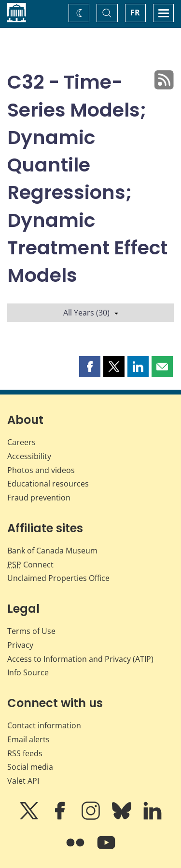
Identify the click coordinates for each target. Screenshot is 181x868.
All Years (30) (91, 313)
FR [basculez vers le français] (135, 13)
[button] (90, 367)
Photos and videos (41, 470)
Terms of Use (31, 631)
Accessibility (29, 456)
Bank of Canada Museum (52, 551)
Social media (30, 767)
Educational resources (48, 484)
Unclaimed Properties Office (58, 578)
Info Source (28, 672)
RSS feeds (25, 753)
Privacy (20, 645)
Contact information (44, 725)
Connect (30, 565)
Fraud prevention (39, 498)
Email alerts (28, 739)
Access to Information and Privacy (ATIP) (80, 659)
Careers (21, 442)
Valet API (23, 781)
